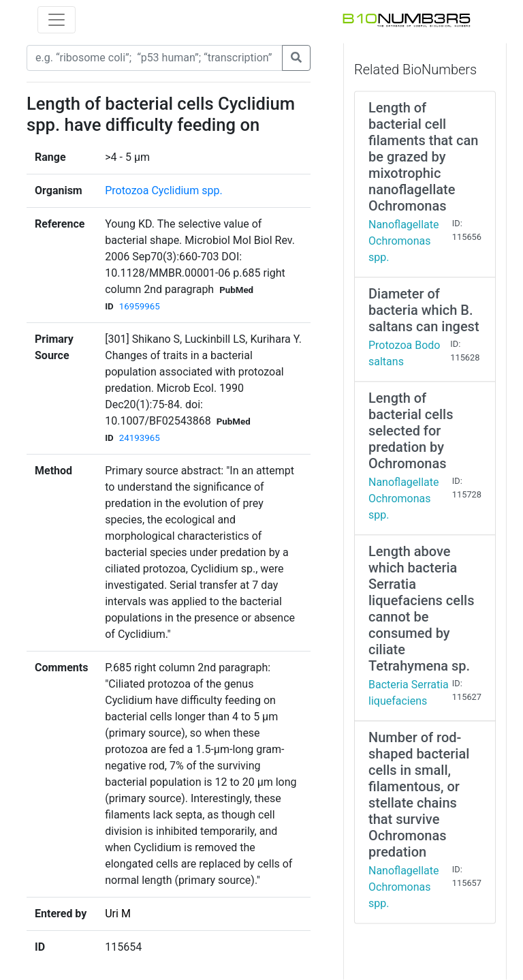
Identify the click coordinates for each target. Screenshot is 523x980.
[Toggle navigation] (57, 20)
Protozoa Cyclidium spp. (163, 190)
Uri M (118, 914)
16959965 (140, 306)
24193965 (140, 438)
